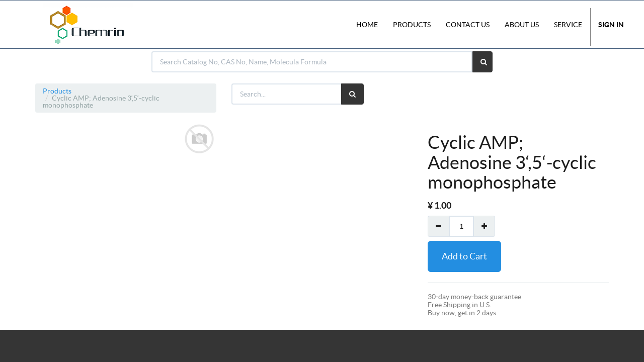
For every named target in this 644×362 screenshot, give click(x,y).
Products (57, 91)
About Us (522, 25)
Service (568, 25)
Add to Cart (464, 256)
